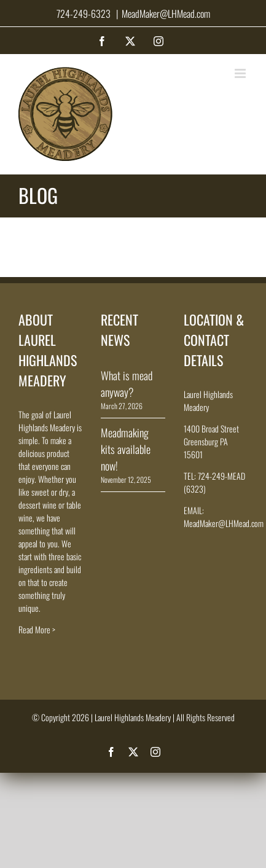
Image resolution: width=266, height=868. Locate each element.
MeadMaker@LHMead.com (166, 14)
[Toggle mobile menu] (241, 73)
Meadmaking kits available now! (126, 449)
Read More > (37, 629)
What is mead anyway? (127, 384)
